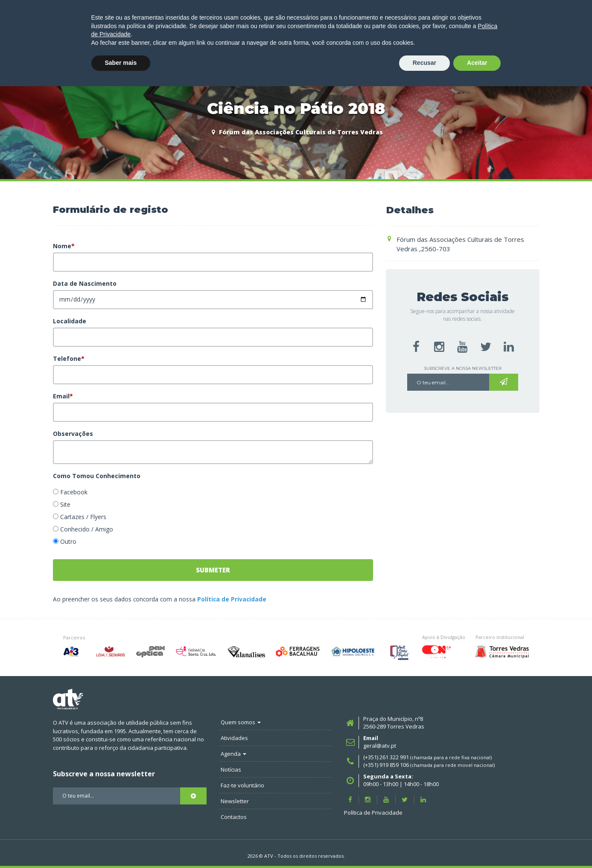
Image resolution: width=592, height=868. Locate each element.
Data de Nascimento (85, 283)
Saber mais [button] (121, 845)
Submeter (213, 570)
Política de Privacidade (232, 599)
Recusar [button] (424, 845)
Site (65, 504)
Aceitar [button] (477, 845)
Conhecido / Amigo (87, 529)
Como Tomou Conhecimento (97, 476)
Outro (68, 541)
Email (63, 396)
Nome (64, 246)
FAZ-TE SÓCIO (551, 53)
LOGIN (498, 53)
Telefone (69, 359)
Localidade (70, 321)
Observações (73, 434)
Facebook (74, 492)
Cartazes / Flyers (83, 517)
